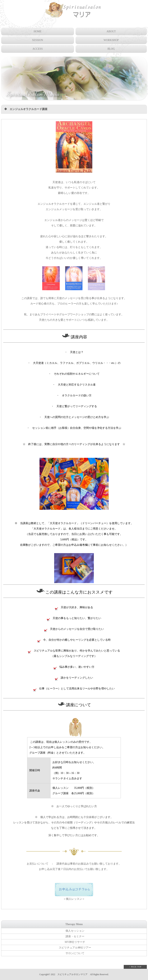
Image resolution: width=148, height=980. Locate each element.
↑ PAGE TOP (135, 967)
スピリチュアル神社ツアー (75, 948)
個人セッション (75, 931)
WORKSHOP (111, 40)
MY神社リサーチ (75, 942)
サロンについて (75, 953)
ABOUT (111, 31)
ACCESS (38, 49)
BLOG (111, 49)
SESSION (38, 40)
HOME (37, 31)
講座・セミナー (75, 936)
